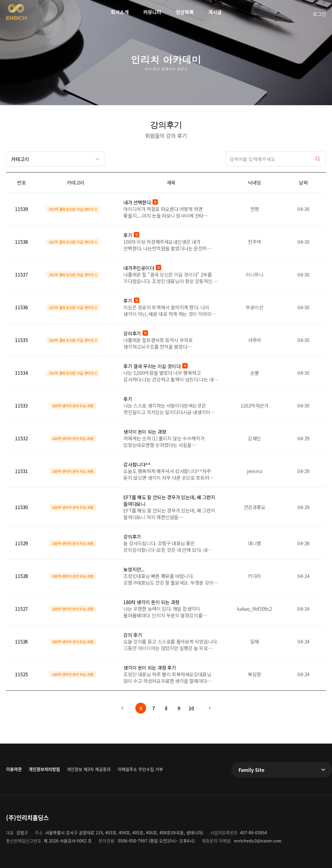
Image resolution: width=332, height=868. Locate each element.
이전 (122, 708)
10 (191, 708)
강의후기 (136, 333)
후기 (131, 235)
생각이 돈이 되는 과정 (145, 432)
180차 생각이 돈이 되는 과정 (151, 602)
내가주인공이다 (142, 268)
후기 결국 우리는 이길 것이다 (155, 366)
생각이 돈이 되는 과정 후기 (150, 668)
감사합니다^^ (137, 464)
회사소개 (120, 12)
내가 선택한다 (141, 202)
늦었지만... (134, 569)
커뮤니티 (152, 12)
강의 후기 (133, 635)
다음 (210, 708)
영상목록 (185, 12)
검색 (318, 159)
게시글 (215, 12)
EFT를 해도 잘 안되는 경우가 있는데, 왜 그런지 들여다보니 (169, 500)
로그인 (320, 14)
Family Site (251, 770)
